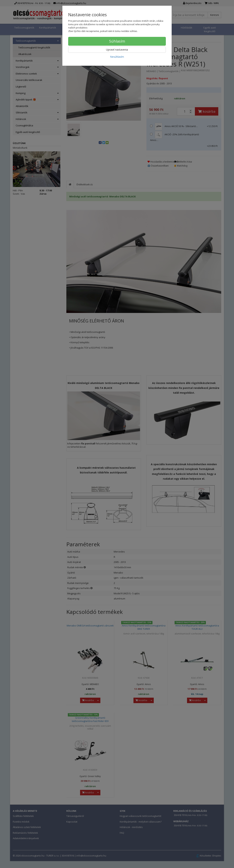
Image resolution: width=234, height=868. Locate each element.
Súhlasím (117, 41)
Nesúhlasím (117, 57)
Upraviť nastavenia (117, 50)
